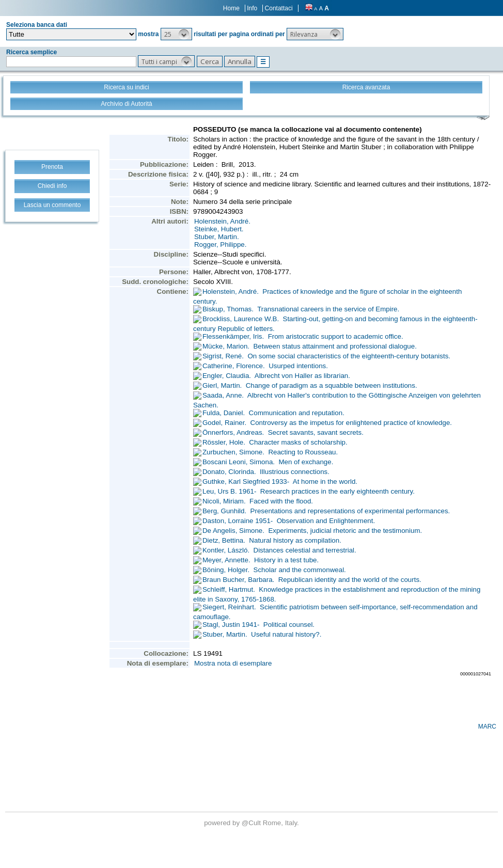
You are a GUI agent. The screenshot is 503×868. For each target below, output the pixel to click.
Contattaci (279, 8)
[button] (176, 34)
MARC (487, 727)
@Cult (252, 823)
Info (252, 8)
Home (231, 8)
